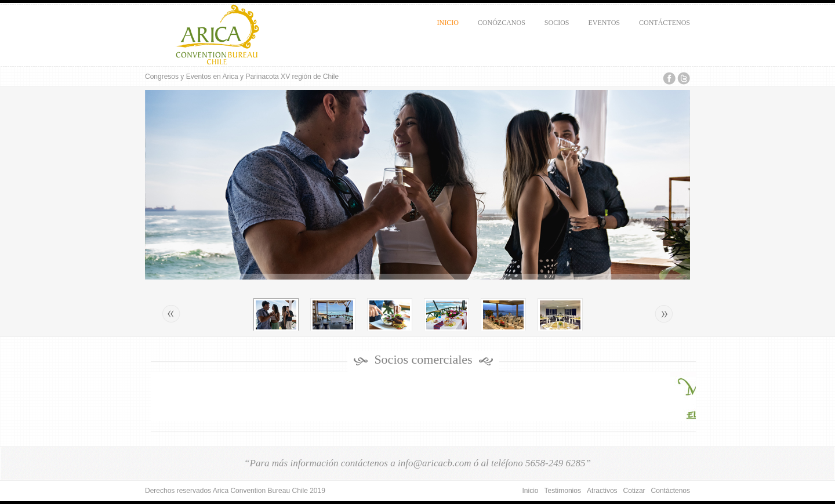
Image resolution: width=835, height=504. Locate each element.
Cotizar (634, 491)
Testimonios (563, 491)
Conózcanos (499, 26)
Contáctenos (662, 26)
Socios (555, 26)
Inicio (448, 23)
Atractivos (602, 491)
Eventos (602, 26)
